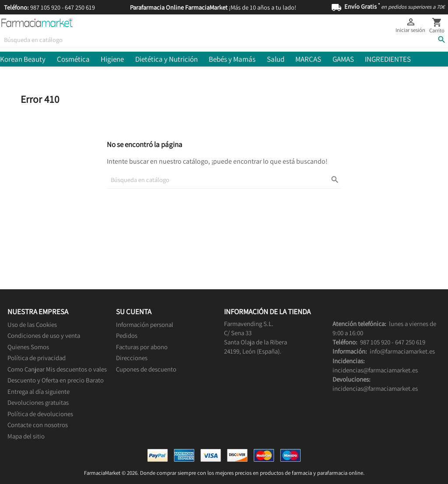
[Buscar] (224, 40)
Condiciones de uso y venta (44, 335)
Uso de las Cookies (32, 324)
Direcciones (132, 358)
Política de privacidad (37, 358)
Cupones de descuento (146, 369)
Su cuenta (134, 312)
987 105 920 (45, 7)
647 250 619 (80, 7)
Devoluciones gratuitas (38, 402)
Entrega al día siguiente (38, 391)
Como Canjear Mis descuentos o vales (57, 369)
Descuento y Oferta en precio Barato (56, 380)
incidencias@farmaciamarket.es (375, 370)
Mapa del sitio (26, 436)
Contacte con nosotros (38, 425)
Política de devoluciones (40, 414)
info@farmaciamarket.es (402, 351)
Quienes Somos (28, 347)
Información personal (145, 324)
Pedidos (127, 335)
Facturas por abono (142, 347)
